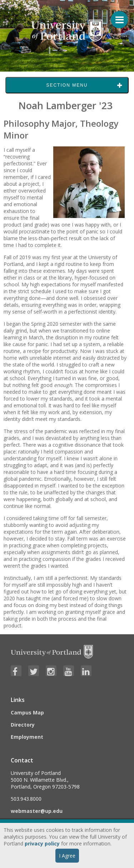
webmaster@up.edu (37, 811)
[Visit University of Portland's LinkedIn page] (86, 671)
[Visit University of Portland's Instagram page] (51, 671)
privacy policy (42, 843)
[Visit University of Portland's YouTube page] (69, 671)
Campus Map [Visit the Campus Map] (27, 712)
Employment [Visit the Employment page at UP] (27, 737)
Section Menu (67, 85)
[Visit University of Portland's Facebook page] (16, 671)
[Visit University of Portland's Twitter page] (34, 671)
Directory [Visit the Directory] (23, 725)
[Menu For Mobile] (116, 16)
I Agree (67, 856)
